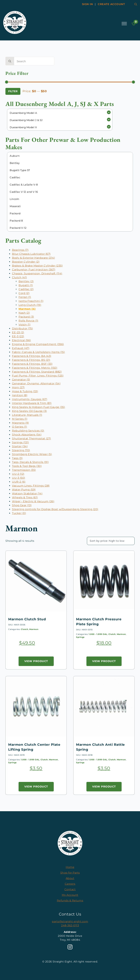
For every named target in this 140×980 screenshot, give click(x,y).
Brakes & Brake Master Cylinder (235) (37, 266)
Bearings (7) (20, 250)
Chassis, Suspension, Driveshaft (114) (37, 273)
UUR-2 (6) (19, 482)
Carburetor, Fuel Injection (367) (34, 270)
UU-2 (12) (18, 474)
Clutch (24, 629)
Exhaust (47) (21, 348)
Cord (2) (24, 293)
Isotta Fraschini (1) (31, 301)
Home (70, 867)
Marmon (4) (27, 309)
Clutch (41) (19, 277)
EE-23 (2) (18, 332)
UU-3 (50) (19, 478)
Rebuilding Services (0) (28, 431)
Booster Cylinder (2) (26, 262)
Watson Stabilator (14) (27, 494)
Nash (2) (24, 313)
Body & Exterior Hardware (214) (33, 258)
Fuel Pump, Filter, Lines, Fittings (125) (38, 376)
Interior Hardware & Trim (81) (32, 403)
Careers (70, 884)
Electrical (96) (21, 340)
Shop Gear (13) (22, 505)
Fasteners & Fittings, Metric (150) (35, 368)
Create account (111, 4)
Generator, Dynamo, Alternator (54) (36, 384)
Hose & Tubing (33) (25, 391)
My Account (70, 895)
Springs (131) (20, 442)
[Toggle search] (136, 4)
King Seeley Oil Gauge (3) (29, 411)
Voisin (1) (24, 325)
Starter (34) (20, 446)
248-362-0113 (70, 925)
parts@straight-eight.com (70, 921)
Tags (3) (17, 458)
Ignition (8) (20, 395)
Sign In (87, 4)
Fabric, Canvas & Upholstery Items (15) (38, 352)
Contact (70, 889)
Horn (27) (18, 387)
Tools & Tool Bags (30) (27, 466)
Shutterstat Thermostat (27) (31, 439)
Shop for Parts (70, 873)
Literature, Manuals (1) (27, 415)
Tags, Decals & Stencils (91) (30, 462)
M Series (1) (20, 419)
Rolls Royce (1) (28, 321)
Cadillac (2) (26, 289)
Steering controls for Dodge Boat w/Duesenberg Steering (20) (55, 509)
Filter (13, 91)
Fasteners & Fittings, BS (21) (31, 360)
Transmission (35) (24, 470)
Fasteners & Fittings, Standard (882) (37, 372)
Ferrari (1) (25, 297)
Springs (80, 637)
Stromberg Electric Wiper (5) (32, 454)
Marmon (34, 629)
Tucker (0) (19, 513)
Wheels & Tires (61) (25, 497)
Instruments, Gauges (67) (30, 399)
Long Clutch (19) (30, 305)
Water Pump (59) (24, 490)
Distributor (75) (22, 328)
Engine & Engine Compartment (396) (38, 344)
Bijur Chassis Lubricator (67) (31, 254)
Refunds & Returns (70, 901)
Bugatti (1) (26, 285)
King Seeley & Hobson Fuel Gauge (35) (38, 407)
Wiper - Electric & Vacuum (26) (33, 501)
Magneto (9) (20, 423)
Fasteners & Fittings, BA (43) (32, 356)
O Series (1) (19, 427)
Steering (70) (21, 450)
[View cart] (134, 24)
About (70, 878)
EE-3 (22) (18, 336)
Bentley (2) (26, 281)
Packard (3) (26, 317)
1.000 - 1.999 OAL (98, 634)
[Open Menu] (124, 24)
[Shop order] (111, 541)
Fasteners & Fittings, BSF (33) (32, 364)
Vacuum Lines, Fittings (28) (31, 486)
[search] (10, 61)
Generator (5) (21, 380)
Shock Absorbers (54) (27, 435)
